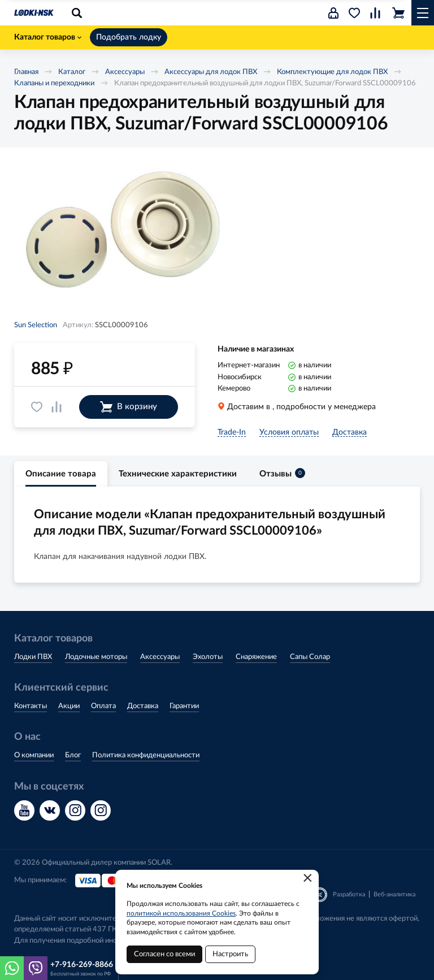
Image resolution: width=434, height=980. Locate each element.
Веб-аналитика (394, 894)
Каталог (72, 72)
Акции (69, 706)
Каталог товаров (48, 37)
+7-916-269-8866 (82, 965)
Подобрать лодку (129, 37)
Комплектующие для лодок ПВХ (332, 72)
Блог (73, 755)
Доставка (143, 706)
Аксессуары (125, 72)
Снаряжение (256, 657)
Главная (26, 72)
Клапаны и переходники (54, 83)
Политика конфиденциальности (146, 755)
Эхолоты (208, 657)
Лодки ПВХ (33, 657)
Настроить (230, 954)
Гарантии (184, 706)
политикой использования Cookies (181, 913)
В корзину (129, 407)
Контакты (31, 706)
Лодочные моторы (96, 657)
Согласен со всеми (164, 954)
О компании (34, 755)
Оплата (103, 706)
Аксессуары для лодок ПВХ (211, 72)
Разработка (349, 894)
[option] (127, 240)
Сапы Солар (310, 657)
